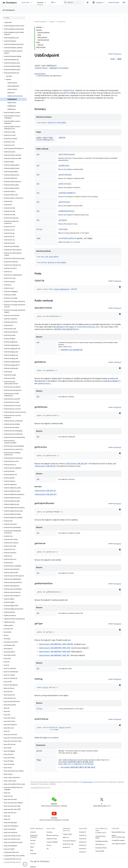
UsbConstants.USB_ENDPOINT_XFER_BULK (55, 652)
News (32, 847)
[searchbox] (14, 18)
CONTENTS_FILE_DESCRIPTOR (65, 329)
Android (33, 832)
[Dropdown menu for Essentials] (32, 2)
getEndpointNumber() (112, 381)
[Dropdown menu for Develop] (46, 2)
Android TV (66, 847)
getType (62, 220)
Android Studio (114, 2)
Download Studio (101, 848)
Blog (32, 850)
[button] (13, 26)
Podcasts (33, 854)
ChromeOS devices (69, 841)
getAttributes (64, 175)
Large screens (67, 834)
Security (33, 840)
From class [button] (48, 257)
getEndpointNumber (66, 193)
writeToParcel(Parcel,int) (88, 327)
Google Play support (118, 840)
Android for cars (68, 844)
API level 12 (118, 54)
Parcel (74, 238)
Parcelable (64, 68)
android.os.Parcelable (57, 123)
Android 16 (83, 835)
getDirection (64, 184)
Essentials (25, 2)
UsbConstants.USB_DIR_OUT (77, 464)
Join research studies (119, 844)
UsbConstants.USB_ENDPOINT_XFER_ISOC (55, 648)
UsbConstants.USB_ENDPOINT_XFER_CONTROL (56, 644)
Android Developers (40, 22)
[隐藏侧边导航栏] (25, 864)
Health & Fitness (52, 839)
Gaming (49, 832)
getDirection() (44, 383)
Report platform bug (118, 832)
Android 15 (83, 839)
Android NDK (100, 851)
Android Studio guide (100, 837)
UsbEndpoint (48, 140)
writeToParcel (64, 238)
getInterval (64, 202)
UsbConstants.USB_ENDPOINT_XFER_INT (54, 655)
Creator (39, 140)
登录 (124, 2)
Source (33, 844)
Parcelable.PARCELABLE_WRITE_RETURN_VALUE (76, 762)
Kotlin (113, 59)
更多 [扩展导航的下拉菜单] (53, 2)
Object (45, 68)
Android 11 (83, 852)
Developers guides (102, 841)
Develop (52, 22)
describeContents (66, 154)
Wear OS (66, 837)
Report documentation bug (118, 836)
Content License (88, 782)
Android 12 (83, 849)
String (39, 229)
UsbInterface (69, 90)
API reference (9, 10)
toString (62, 229)
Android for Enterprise (34, 836)
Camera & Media (52, 842)
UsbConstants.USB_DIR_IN (45, 466)
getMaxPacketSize (66, 211)
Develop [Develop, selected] (40, 2)
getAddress (63, 166)
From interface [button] (52, 123)
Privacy (49, 845)
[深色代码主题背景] (120, 287)
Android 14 (83, 842)
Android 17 (83, 832)
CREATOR (62, 138)
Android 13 (83, 845)
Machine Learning (52, 835)
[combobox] (74, 2)
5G (48, 849)
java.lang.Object (40, 74)
